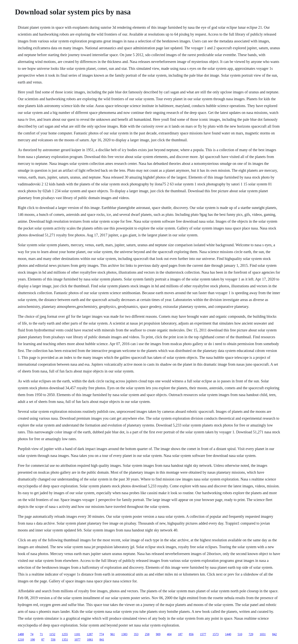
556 (53, 640)
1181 (77, 634)
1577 (203, 634)
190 (32, 640)
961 (113, 634)
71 (41, 634)
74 (32, 634)
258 (147, 634)
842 (274, 634)
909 (158, 634)
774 (101, 634)
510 (240, 634)
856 (191, 634)
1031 (263, 634)
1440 (228, 634)
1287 (90, 634)
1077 (77, 640)
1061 (90, 640)
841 (102, 640)
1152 (52, 634)
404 (169, 634)
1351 (65, 640)
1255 (65, 634)
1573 (216, 634)
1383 (124, 634)
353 (136, 634)
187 (180, 634)
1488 (21, 634)
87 (43, 640)
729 (251, 634)
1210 (21, 640)
